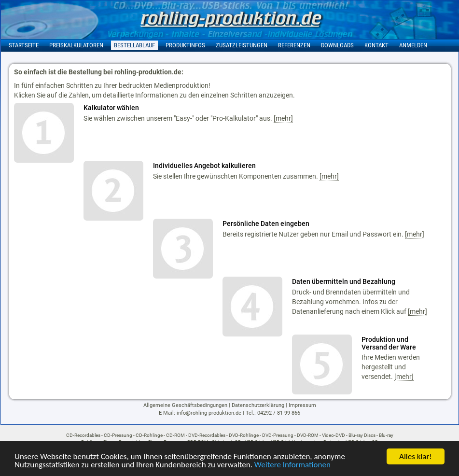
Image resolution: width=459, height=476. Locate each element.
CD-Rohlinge (149, 435)
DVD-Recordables (207, 435)
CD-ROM (175, 435)
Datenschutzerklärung (258, 405)
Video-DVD (334, 435)
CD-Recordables (83, 435)
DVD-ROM (308, 435)
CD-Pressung (118, 435)
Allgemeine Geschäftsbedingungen (185, 405)
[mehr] (283, 118)
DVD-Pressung (278, 435)
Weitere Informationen (292, 465)
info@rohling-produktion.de (209, 413)
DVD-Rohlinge (244, 435)
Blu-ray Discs (362, 435)
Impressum (302, 405)
